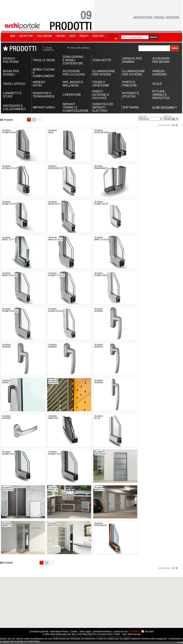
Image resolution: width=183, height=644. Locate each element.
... (39, 119)
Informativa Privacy (59, 632)
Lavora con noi (120, 632)
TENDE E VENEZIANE (101, 84)
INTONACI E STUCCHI (131, 95)
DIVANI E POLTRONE (11, 60)
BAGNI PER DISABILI (11, 73)
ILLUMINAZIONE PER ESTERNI (134, 73)
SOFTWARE (131, 107)
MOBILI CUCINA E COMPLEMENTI (44, 73)
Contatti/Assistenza (102, 632)
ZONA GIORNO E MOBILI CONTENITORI (73, 60)
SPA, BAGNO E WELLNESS (73, 84)
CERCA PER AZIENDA (80, 48)
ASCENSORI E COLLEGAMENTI (14, 107)
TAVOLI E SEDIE (44, 60)
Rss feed (149, 632)
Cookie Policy (33, 641)
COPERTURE (72, 95)
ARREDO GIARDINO (159, 73)
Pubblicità (134, 632)
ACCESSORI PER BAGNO (161, 60)
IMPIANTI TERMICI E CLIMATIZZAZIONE (74, 107)
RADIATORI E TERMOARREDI (44, 95)
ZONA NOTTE (102, 60)
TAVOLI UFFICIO (14, 84)
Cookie (74, 632)
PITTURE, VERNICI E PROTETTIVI (161, 95)
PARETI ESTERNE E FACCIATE (101, 95)
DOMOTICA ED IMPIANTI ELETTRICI (103, 107)
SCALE (157, 84)
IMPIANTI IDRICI (44, 107)
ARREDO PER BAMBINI (132, 60)
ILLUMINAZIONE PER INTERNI (104, 73)
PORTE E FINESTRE (130, 84)
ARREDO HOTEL (39, 84)
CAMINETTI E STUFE (12, 95)
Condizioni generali (39, 632)
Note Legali (85, 632)
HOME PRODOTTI (49, 49)
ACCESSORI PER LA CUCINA (74, 73)
